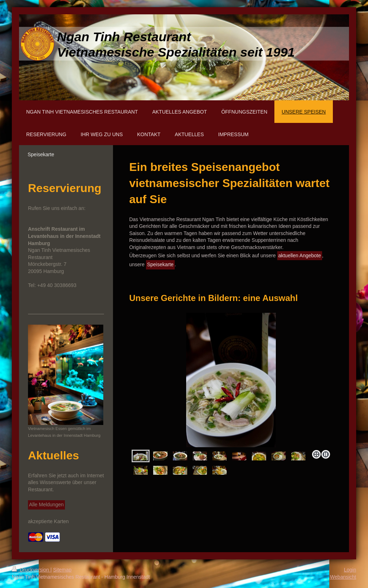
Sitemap (62, 570)
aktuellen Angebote (300, 255)
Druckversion (31, 570)
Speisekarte (160, 264)
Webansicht (343, 577)
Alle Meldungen (46, 505)
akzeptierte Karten (48, 521)
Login (350, 570)
